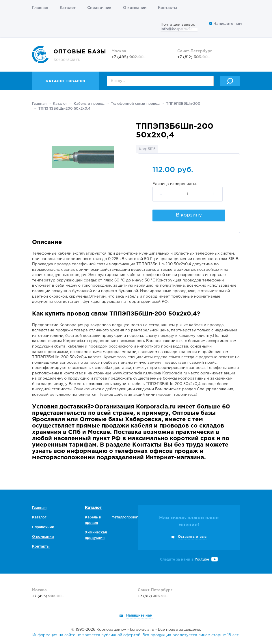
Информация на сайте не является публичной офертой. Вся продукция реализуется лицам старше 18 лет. (136, 635)
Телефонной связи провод (135, 104)
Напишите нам (225, 24)
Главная (40, 8)
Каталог (68, 8)
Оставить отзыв (192, 537)
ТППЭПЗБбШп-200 (183, 104)
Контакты (167, 8)
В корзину (189, 215)
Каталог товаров (66, 81)
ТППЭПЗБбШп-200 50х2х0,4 (64, 109)
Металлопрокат (125, 517)
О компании (135, 8)
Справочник (99, 8)
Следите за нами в (189, 560)
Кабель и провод (89, 104)
